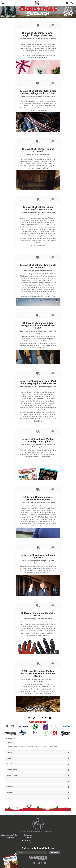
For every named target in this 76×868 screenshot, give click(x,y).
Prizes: (9, 781)
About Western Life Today (10, 835)
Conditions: (10, 787)
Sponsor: (9, 753)
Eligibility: (10, 758)
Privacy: (9, 798)
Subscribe (54, 852)
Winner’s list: (11, 792)
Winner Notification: (12, 775)
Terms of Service (28, 840)
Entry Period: (11, 742)
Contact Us (28, 835)
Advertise (28, 838)
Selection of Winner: (13, 770)
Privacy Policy (28, 843)
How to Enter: (11, 764)
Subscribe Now (10, 838)
